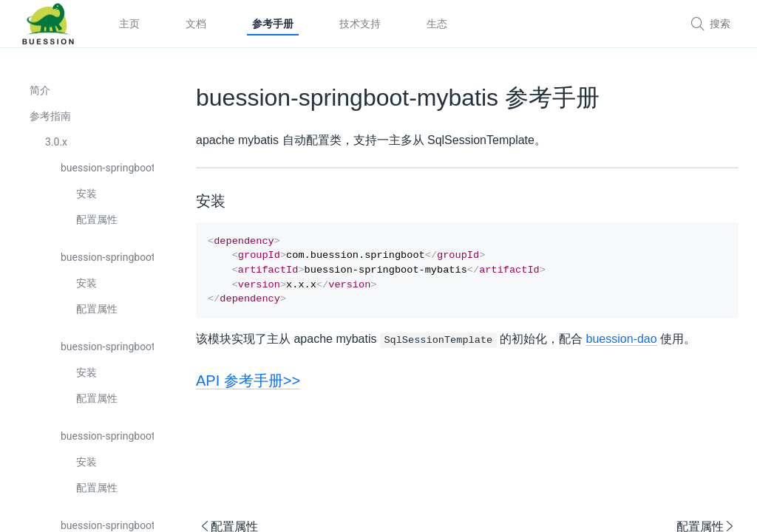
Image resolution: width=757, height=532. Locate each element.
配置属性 (97, 219)
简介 (40, 90)
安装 (86, 194)
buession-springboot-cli (107, 436)
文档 (196, 24)
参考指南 (50, 116)
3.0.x (56, 142)
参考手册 (273, 24)
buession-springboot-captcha (107, 347)
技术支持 (360, 24)
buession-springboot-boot (107, 168)
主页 (129, 24)
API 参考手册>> (248, 388)
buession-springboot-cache (107, 257)
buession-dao (622, 346)
